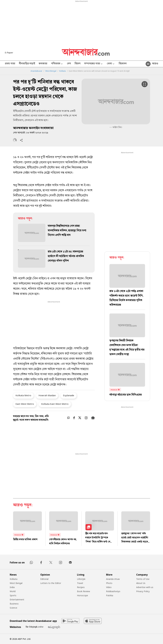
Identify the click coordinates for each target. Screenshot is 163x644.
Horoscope (82, 595)
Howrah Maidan (47, 395)
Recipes (81, 587)
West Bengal (51, 71)
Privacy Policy (143, 591)
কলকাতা (43, 64)
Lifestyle (81, 579)
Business (14, 604)
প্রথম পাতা (10, 64)
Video (109, 587)
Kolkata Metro (23, 395)
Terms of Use (143, 579)
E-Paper (9, 53)
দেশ (69, 64)
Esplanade (69, 395)
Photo (109, 583)
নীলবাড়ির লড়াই (27, 64)
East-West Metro (25, 404)
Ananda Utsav (113, 579)
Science (13, 608)
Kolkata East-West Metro (55, 404)
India (12, 587)
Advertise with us (145, 587)
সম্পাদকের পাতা (94, 64)
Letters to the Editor (51, 583)
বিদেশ (78, 64)
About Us (141, 583)
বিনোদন (123, 64)
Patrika (110, 595)
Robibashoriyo (113, 591)
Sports (13, 595)
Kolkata (63, 71)
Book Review (83, 591)
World (13, 591)
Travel (80, 583)
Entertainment (17, 600)
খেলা (111, 64)
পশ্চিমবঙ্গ (57, 64)
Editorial (44, 579)
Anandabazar (36, 71)
